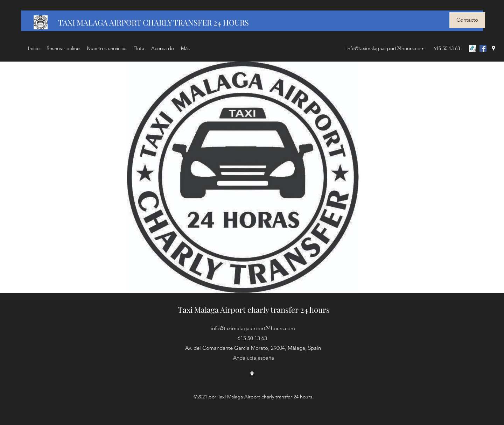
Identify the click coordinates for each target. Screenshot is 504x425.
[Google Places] (493, 48)
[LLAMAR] (472, 48)
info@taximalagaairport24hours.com (386, 48)
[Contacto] (467, 20)
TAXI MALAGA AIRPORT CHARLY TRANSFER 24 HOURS (153, 22)
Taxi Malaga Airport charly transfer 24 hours (254, 310)
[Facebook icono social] (483, 48)
